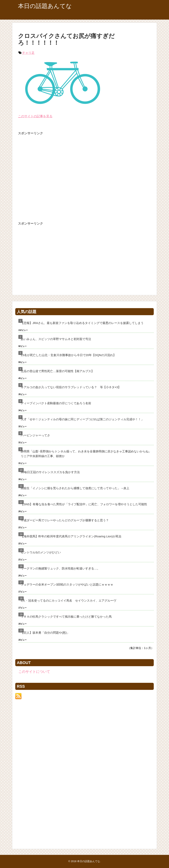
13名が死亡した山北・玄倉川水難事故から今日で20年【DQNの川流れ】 (68, 355)
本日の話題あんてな (45, 6)
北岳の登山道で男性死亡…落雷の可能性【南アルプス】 (57, 371)
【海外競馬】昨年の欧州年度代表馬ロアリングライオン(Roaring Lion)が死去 (71, 536)
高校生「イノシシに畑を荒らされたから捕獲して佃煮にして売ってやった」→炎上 (75, 488)
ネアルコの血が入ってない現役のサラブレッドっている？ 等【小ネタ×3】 (71, 387)
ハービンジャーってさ (35, 435)
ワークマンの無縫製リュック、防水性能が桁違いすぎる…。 (60, 568)
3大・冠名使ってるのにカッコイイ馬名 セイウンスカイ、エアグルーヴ (68, 600)
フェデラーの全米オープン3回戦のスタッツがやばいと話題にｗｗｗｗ (67, 584)
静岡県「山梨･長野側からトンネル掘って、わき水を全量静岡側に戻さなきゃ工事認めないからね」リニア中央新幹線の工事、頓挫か (86, 454)
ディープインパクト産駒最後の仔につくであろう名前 (56, 403)
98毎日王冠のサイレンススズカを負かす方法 (50, 472)
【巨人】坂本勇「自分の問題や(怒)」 (45, 633)
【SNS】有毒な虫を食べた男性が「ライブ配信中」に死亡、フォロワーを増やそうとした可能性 (84, 504)
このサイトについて (34, 672)
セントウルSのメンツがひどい (41, 552)
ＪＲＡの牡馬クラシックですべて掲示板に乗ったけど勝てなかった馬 (66, 617)
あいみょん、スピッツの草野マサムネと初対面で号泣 (56, 339)
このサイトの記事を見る (35, 116)
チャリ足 (28, 53)
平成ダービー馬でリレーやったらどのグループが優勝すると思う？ (65, 520)
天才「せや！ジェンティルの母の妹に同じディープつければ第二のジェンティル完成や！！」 (82, 419)
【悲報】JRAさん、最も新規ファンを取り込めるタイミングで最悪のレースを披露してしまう (82, 323)
